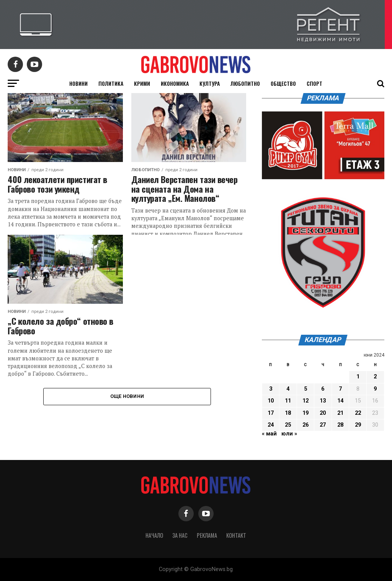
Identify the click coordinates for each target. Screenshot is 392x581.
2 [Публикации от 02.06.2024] (375, 377)
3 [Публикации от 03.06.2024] (271, 389)
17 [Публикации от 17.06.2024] (271, 413)
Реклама (207, 535)
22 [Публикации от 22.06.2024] (358, 413)
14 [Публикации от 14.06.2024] (340, 401)
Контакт (236, 535)
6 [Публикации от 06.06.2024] (323, 389)
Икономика (175, 83)
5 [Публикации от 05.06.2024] (305, 389)
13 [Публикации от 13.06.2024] (323, 401)
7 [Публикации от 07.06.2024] (340, 389)
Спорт (314, 83)
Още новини (127, 396)
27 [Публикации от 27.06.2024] (323, 425)
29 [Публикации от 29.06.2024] (358, 425)
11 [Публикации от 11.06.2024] (288, 401)
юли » (289, 434)
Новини (78, 83)
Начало (154, 535)
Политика (111, 83)
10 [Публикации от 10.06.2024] (271, 401)
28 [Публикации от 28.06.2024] (340, 425)
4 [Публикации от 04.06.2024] (288, 389)
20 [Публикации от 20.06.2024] (323, 413)
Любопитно (245, 83)
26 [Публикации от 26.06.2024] (305, 425)
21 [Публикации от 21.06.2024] (340, 413)
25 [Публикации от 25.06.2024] (288, 425)
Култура (210, 83)
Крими (142, 83)
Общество (283, 83)
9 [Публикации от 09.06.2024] (375, 389)
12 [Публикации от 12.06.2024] (305, 401)
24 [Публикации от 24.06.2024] (271, 425)
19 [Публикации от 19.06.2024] (305, 413)
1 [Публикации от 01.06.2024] (358, 377)
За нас (180, 535)
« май (269, 434)
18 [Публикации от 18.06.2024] (288, 413)
